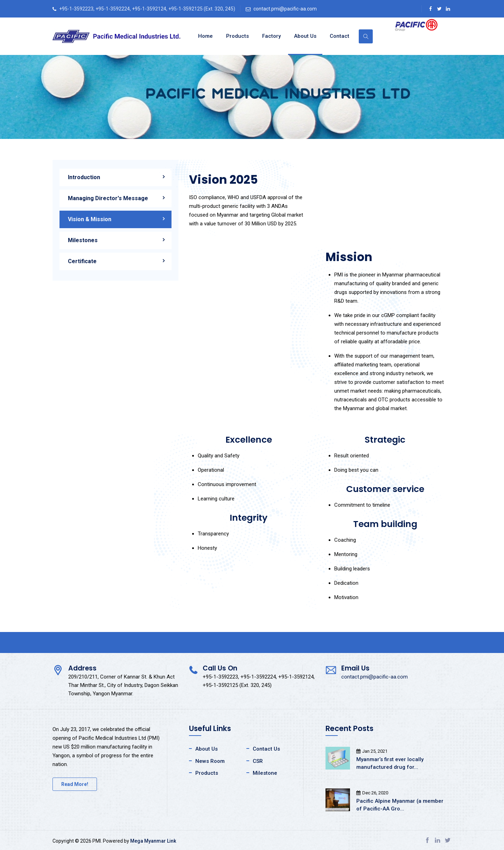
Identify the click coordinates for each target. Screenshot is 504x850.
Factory (271, 36)
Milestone (265, 773)
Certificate (82, 261)
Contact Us (266, 749)
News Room (210, 761)
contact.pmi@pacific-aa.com (285, 9)
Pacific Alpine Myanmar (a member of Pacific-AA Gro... (400, 805)
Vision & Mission (90, 219)
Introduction (84, 177)
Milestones (83, 240)
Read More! (75, 784)
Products (237, 36)
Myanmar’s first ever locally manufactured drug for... (390, 763)
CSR (258, 761)
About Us (305, 36)
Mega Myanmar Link (153, 841)
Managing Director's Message (108, 198)
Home (205, 36)
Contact (339, 36)
